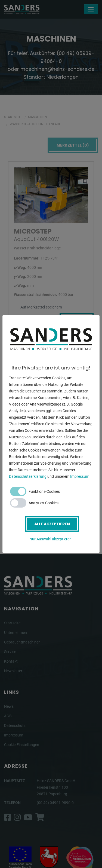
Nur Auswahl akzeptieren (50, 539)
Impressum (80, 476)
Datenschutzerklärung (28, 476)
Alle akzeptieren (52, 524)
